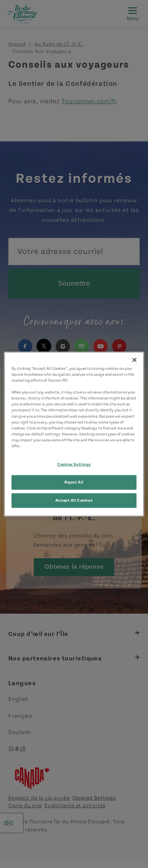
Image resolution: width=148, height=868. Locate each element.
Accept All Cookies (74, 500)
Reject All (74, 482)
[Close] (134, 360)
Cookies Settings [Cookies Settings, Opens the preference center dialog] (74, 465)
